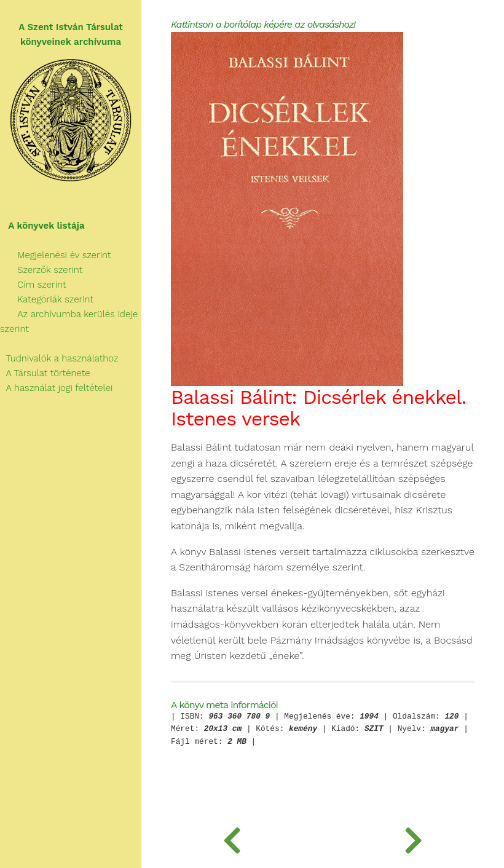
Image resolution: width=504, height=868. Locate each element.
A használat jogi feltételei (56, 388)
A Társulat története (45, 373)
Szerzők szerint (41, 270)
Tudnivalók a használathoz (59, 358)
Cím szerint (33, 285)
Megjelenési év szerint (56, 255)
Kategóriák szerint (47, 299)
